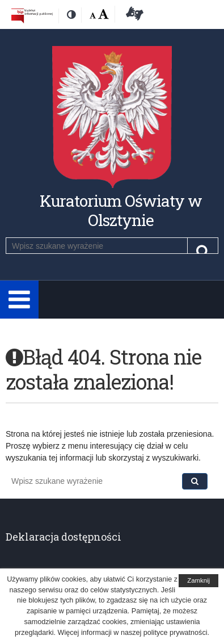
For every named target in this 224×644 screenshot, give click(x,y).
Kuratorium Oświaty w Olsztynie (121, 210)
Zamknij (198, 580)
